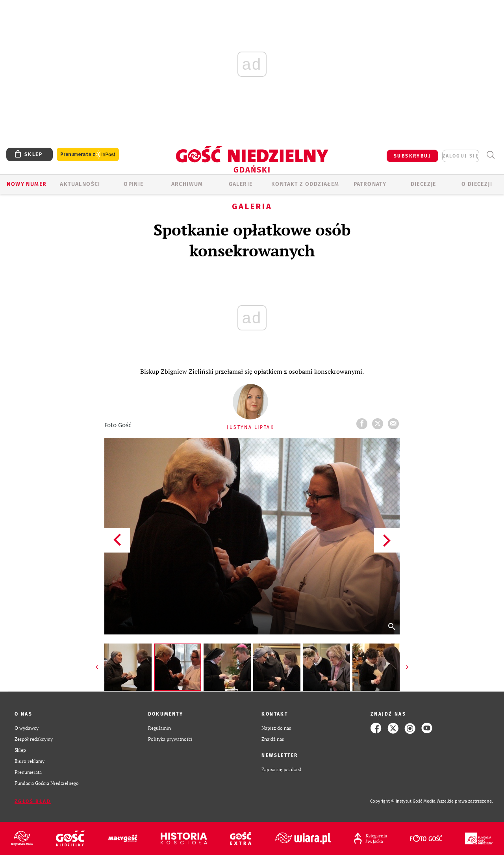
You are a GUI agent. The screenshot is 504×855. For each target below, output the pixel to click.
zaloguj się (461, 156)
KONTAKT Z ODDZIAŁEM (305, 184)
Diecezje (423, 184)
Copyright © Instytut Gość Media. (403, 801)
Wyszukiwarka (490, 155)
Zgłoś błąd (33, 801)
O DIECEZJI (477, 184)
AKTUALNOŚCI (80, 184)
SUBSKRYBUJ (412, 156)
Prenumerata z (88, 155)
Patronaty (370, 184)
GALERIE (241, 184)
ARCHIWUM (187, 184)
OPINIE (133, 184)
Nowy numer (27, 184)
